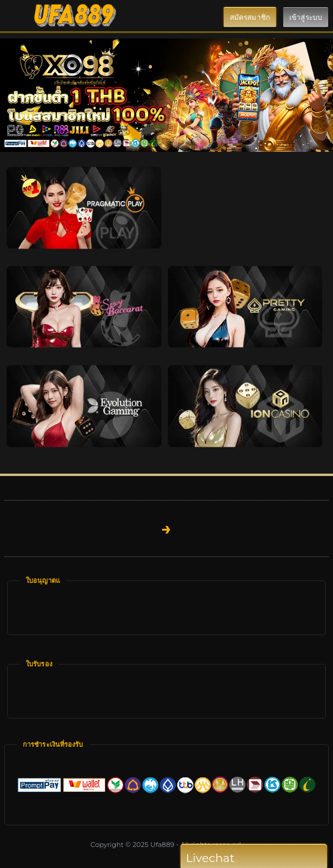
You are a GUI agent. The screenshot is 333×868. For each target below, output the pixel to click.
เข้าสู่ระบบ (306, 17)
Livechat (233, 858)
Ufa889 (162, 845)
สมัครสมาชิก (250, 17)
